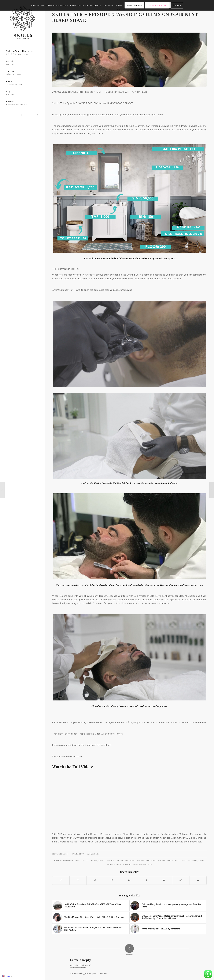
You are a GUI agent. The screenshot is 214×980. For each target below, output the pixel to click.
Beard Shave (67, 860)
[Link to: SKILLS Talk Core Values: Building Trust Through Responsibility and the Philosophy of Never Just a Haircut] (168, 917)
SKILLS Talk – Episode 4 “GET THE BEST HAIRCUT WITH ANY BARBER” (109, 92)
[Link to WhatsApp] (7, 115)
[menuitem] (22, 53)
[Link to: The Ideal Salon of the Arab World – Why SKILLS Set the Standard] (91, 917)
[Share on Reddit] (181, 880)
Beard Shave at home (86, 860)
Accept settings (134, 5)
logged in (86, 973)
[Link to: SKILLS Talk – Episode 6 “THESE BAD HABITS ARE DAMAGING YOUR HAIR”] (91, 906)
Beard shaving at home (111, 860)
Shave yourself (115, 864)
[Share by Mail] (198, 880)
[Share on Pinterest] (112, 880)
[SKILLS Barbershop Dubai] (22, 22)
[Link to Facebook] (37, 115)
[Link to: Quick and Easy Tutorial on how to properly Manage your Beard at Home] (168, 906)
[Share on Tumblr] (147, 880)
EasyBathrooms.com (95, 258)
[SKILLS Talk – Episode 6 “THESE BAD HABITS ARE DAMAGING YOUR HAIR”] (212, 490)
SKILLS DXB (95, 854)
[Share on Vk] (164, 880)
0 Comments (78, 854)
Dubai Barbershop (161, 860)
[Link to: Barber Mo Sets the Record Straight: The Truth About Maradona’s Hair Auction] (91, 929)
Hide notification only (157, 5)
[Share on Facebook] (61, 880)
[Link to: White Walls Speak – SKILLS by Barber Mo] (168, 929)
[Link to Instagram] (22, 115)
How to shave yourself (185, 860)
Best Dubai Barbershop (137, 860)
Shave (202, 860)
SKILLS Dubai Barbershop (138, 864)
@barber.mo (93, 115)
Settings (177, 5)
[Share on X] (78, 880)
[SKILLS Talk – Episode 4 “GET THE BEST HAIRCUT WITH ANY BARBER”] (2, 490)
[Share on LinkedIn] (129, 880)
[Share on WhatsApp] (95, 880)
